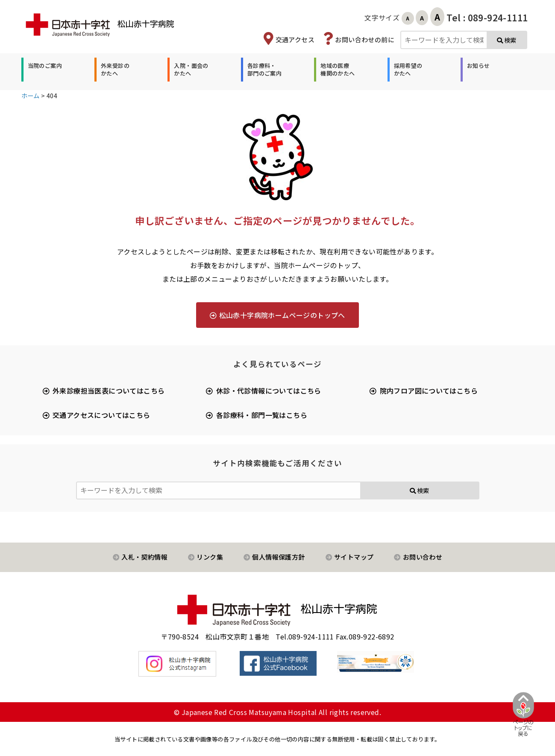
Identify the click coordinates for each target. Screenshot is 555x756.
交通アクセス (295, 39)
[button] (44, 70)
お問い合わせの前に (365, 39)
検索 (507, 40)
